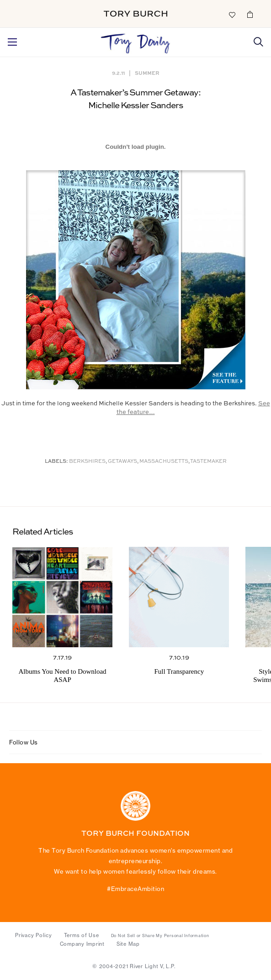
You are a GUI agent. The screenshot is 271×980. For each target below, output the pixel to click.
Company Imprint (82, 944)
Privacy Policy (34, 935)
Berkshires (87, 462)
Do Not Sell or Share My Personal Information (160, 936)
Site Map (128, 944)
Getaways (122, 462)
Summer (147, 73)
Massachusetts (164, 462)
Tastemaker (208, 462)
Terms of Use (82, 935)
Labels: (56, 462)
